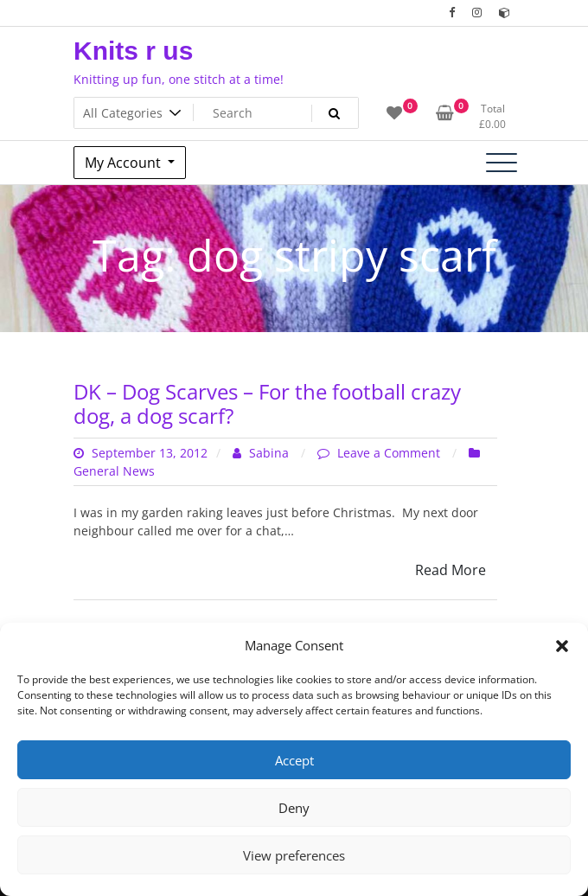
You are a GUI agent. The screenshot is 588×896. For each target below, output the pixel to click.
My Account (125, 163)
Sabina (262, 453)
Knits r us (133, 51)
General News (114, 471)
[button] (562, 645)
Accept (294, 760)
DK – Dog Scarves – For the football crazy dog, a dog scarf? (267, 404)
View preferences (294, 855)
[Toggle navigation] (502, 163)
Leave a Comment (390, 453)
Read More (451, 570)
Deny (294, 808)
